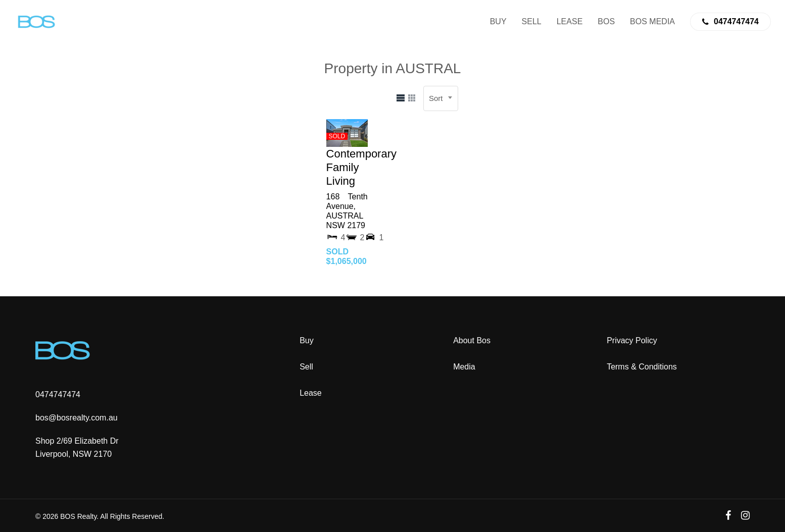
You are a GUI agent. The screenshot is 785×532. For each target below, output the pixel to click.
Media (464, 367)
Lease (311, 393)
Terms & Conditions (642, 367)
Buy (307, 340)
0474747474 (58, 394)
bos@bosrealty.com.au (77, 418)
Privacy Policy (632, 340)
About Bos (472, 340)
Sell (306, 367)
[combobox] (441, 98)
